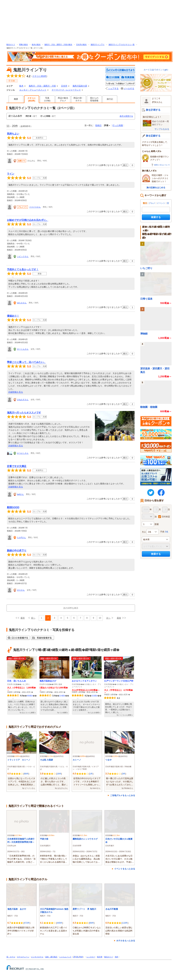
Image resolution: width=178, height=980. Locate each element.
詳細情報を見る (16, 392)
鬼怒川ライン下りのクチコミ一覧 (122, 44)
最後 (119, 618)
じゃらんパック (65, 957)
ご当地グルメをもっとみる (123, 795)
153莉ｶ (94, 696)
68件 (26, 774)
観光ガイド (11, 44)
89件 (92, 923)
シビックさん (23, 256)
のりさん (21, 590)
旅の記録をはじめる (156, 188)
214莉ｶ (62, 696)
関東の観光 (23, 44)
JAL (77, 957)
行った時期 (118, 125)
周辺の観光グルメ (63, 99)
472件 (27, 923)
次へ (108, 618)
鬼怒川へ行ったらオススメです (24, 413)
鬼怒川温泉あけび (48, 681)
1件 (91, 774)
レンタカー (91, 957)
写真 (47, 99)
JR (74, 957)
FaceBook (161, 493)
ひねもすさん (23, 400)
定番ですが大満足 (17, 466)
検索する (156, 217)
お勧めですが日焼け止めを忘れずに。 (28, 220)
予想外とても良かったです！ (23, 269)
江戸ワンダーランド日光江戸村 (119, 681)
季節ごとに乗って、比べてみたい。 (26, 362)
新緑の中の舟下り (17, 550)
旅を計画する (153, 110)
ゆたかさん (22, 303)
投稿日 (98, 125)
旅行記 (110, 99)
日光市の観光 (81, 44)
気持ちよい (13, 134)
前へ (33, 618)
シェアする (113, 88)
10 (100, 618)
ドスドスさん (35, 207)
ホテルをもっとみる (126, 941)
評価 (106, 125)
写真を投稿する (128, 77)
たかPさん (21, 537)
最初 (23, 618)
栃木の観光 (36, 44)
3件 (124, 774)
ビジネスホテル (37, 957)
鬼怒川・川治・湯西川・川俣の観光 (58, 44)
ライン (11, 174)
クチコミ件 (39, 76)
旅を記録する (153, 136)
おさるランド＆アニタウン (84, 681)
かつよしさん (23, 453)
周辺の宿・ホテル (79, 99)
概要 (16, 99)
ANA (81, 957)
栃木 (21, 86)
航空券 (100, 957)
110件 (125, 923)
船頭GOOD (13, 507)
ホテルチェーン (23, 957)
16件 (59, 774)
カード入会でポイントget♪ (156, 70)
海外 (117, 957)
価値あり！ (13, 316)
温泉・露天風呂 (51, 957)
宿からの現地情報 (94, 99)
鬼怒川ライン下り (98, 44)
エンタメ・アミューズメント (33, 90)
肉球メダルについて (162, 165)
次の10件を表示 (71, 608)
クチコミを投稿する (113, 77)
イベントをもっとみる (125, 869)
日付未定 (166, 517)
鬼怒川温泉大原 (80, 86)
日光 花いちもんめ (17, 681)
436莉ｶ (30, 696)
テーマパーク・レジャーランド (66, 90)
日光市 (64, 86)
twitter (151, 493)
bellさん (20, 494)
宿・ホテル (11, 957)
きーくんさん (23, 349)
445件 (59, 923)
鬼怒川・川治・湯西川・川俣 (42, 86)
